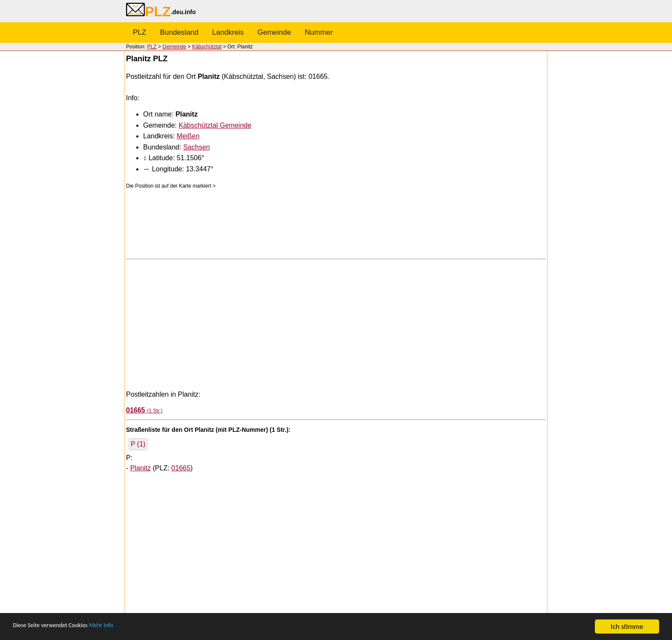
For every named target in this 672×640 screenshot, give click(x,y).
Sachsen (196, 147)
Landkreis (228, 32)
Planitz (141, 468)
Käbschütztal (207, 47)
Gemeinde (274, 32)
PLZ (139, 32)
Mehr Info (120, 627)
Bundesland (179, 32)
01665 (181, 468)
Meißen (188, 136)
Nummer (319, 32)
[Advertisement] (336, 324)
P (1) (138, 444)
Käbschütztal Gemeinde (215, 125)
